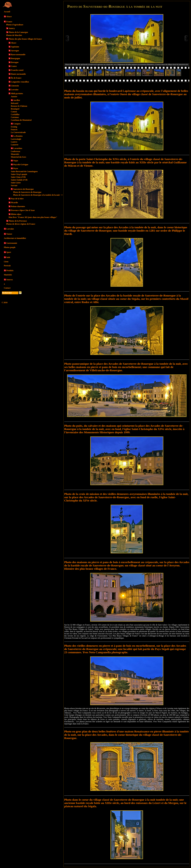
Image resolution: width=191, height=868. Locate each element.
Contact (7, 288)
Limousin (15, 86)
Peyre (16, 168)
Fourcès (14, 130)
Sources (10, 280)
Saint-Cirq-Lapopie (19, 174)
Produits (10, 270)
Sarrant (14, 185)
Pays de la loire (17, 199)
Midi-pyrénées (17, 93)
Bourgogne (16, 58)
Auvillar (17, 100)
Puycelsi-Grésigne (21, 165)
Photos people (10, 247)
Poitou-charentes (18, 206)
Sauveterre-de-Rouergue (24, 189)
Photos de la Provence (18, 221)
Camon (14, 112)
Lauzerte (15, 145)
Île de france (16, 78)
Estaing (14, 127)
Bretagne (15, 62)
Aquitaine (15, 47)
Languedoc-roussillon (20, 82)
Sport (9, 252)
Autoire (14, 97)
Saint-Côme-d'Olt (18, 177)
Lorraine (15, 90)
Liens (6, 262)
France (9, 22)
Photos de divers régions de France (21, 224)
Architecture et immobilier (15, 238)
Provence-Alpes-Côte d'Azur (23, 210)
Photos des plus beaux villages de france (25, 39)
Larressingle (16, 139)
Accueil (7, 12)
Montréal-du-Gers (18, 157)
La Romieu (18, 136)
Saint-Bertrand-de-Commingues (24, 171)
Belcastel (14, 103)
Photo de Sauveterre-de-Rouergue (27, 192)
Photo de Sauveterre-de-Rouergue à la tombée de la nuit (38, 195)
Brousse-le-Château (19, 106)
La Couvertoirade (18, 132)
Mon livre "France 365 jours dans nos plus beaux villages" (33, 217)
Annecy (12, 28)
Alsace (9, 17)
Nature (9, 234)
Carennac (15, 117)
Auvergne (15, 51)
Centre (14, 66)
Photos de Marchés (14, 35)
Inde (8, 257)
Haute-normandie (18, 74)
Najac (16, 161)
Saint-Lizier (16, 183)
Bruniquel (15, 109)
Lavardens (18, 148)
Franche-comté (17, 70)
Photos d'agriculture (15, 25)
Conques (17, 124)
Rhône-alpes (16, 214)
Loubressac (16, 151)
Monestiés (15, 154)
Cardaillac (15, 114)
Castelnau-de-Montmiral (21, 120)
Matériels (8, 275)
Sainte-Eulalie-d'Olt (19, 180)
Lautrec (14, 142)
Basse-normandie (18, 55)
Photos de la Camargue (18, 32)
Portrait (7, 266)
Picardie (14, 203)
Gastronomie (12, 243)
